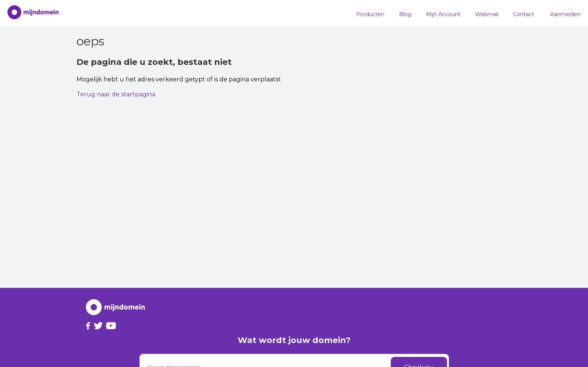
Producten (370, 14)
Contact (523, 14)
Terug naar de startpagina (116, 94)
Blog (405, 14)
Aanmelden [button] (565, 14)
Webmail (487, 14)
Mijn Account (443, 14)
